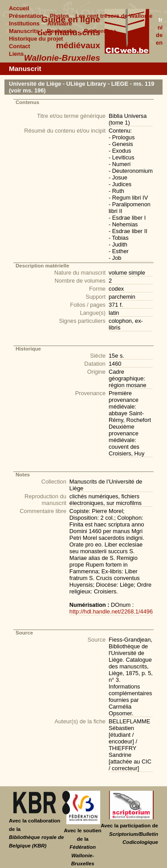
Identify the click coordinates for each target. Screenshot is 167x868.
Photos (59, 16)
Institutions (24, 23)
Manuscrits (24, 31)
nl (160, 27)
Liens (16, 54)
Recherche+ (100, 31)
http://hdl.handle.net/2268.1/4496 (111, 611)
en (159, 43)
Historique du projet (36, 39)
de (159, 35)
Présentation (26, 16)
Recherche (61, 31)
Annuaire (59, 23)
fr (161, 20)
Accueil (19, 8)
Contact (20, 46)
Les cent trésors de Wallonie (114, 16)
